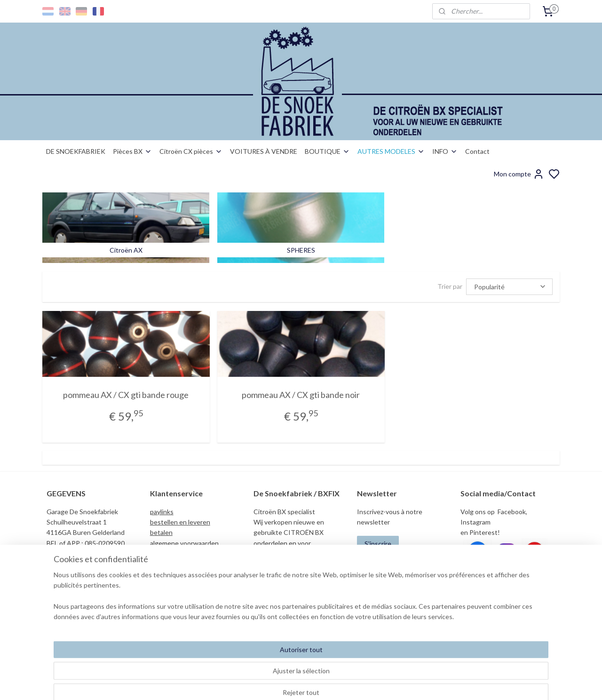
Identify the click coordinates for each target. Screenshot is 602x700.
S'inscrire (378, 544)
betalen (161, 532)
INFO (445, 151)
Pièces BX (132, 151)
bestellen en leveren (180, 522)
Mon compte (519, 174)
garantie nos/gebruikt (182, 564)
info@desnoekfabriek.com (501, 605)
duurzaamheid (170, 575)
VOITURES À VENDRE (264, 151)
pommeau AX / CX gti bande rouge (126, 395)
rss (351, 683)
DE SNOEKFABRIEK (76, 151)
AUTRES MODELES (391, 151)
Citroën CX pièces (191, 151)
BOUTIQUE (327, 151)
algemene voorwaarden (184, 543)
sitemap (334, 683)
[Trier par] (509, 286)
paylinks (162, 512)
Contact (477, 151)
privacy (160, 553)
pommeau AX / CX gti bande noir (301, 395)
